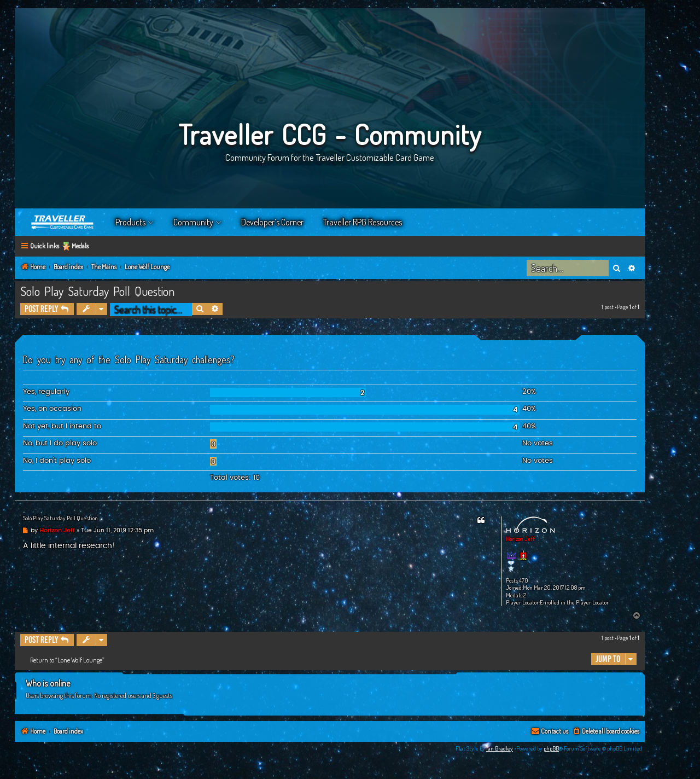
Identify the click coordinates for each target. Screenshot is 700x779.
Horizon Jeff (520, 539)
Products (130, 222)
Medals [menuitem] (80, 246)
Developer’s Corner (272, 222)
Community (193, 222)
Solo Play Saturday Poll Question (97, 291)
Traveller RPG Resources (363, 222)
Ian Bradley (500, 748)
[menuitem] (606, 732)
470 (524, 581)
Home (63, 222)
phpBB (551, 748)
